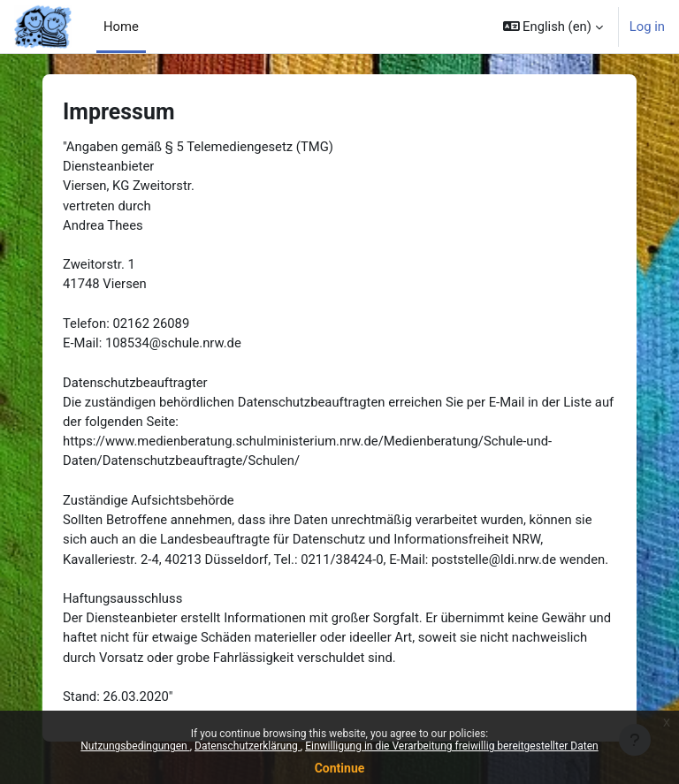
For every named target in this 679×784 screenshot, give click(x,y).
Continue (340, 768)
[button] (553, 27)
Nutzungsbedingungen (135, 746)
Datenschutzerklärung (248, 746)
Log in (647, 27)
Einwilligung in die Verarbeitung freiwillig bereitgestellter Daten (452, 746)
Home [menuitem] (121, 27)
